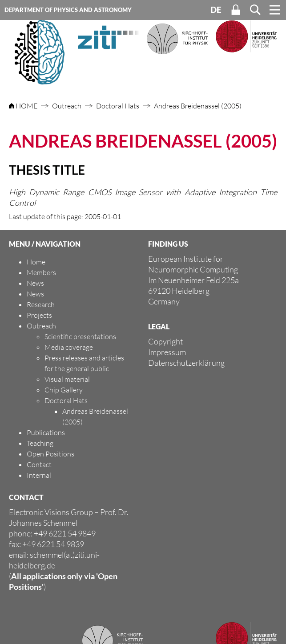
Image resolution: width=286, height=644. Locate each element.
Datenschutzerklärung (186, 363)
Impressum (167, 352)
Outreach (67, 106)
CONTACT (26, 497)
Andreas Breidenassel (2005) (198, 106)
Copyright (165, 341)
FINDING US (168, 244)
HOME (24, 106)
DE (216, 10)
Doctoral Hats (118, 106)
